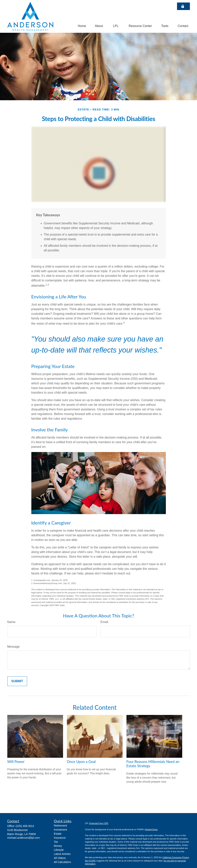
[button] (82, 26)
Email (104, 622)
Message (14, 647)
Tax (56, 842)
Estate (58, 834)
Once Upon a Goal (81, 762)
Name (11, 622)
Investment (60, 830)
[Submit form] (17, 681)
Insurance (60, 838)
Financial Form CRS (99, 823)
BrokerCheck (151, 829)
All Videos (60, 858)
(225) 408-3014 (25, 826)
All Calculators (62, 862)
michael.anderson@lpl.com (24, 838)
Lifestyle (59, 850)
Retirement (60, 826)
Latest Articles (62, 854)
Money (58, 846)
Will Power (16, 762)
